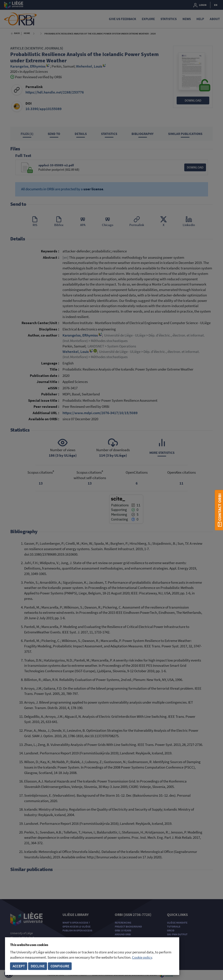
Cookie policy (142, 957)
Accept (19, 966)
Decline (38, 966)
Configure (60, 966)
